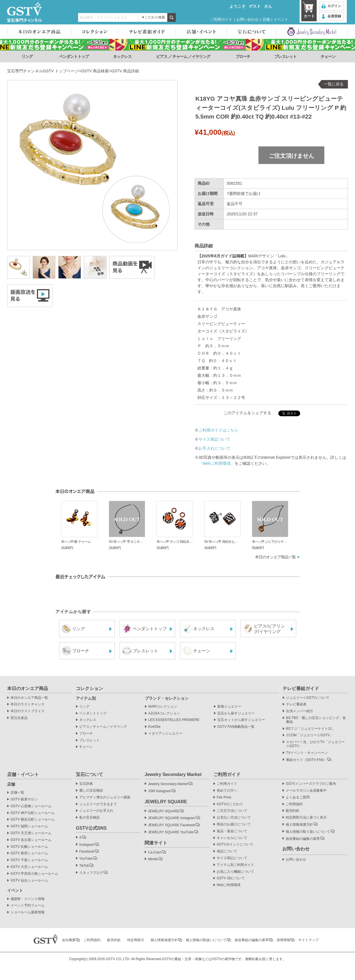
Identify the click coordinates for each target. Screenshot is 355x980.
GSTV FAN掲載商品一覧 (236, 727)
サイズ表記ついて (214, 439)
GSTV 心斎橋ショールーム (31, 806)
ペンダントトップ (74, 56)
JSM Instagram (159, 791)
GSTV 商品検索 (95, 71)
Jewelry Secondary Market (168, 784)
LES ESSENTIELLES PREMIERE (174, 720)
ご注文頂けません (291, 156)
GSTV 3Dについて (231, 878)
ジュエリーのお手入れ (96, 811)
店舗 (266, 19)
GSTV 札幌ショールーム (29, 847)
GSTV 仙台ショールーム (29, 881)
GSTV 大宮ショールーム (29, 867)
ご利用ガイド (221, 19)
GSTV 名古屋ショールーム (31, 840)
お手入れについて (214, 448)
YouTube (86, 859)
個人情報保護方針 (299, 825)
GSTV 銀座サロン (24, 799)
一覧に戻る (334, 84)
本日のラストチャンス (28, 704)
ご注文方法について (232, 811)
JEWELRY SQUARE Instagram (172, 818)
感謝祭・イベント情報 (28, 899)
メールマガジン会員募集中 (306, 791)
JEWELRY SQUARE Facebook (172, 825)
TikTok (84, 866)
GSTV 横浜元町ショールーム (33, 820)
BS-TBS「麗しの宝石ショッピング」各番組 (316, 720)
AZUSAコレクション (164, 713)
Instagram (87, 845)
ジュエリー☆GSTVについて (308, 698)
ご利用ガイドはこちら (218, 430)
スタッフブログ (91, 873)
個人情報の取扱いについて (206, 940)
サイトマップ (308, 940)
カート (309, 11)
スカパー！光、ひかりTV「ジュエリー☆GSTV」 (315, 744)
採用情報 (283, 940)
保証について (227, 851)
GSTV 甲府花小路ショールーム (34, 874)
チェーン (328, 56)
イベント (281, 19)
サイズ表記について (232, 858)
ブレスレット (285, 56)
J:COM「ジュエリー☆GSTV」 (310, 735)
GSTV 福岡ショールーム (29, 826)
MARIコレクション (163, 707)
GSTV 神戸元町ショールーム (33, 813)
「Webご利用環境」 (217, 463)
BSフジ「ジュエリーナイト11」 (311, 729)
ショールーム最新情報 (28, 912)
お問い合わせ (247, 19)
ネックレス (122, 56)
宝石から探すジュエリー (236, 713)
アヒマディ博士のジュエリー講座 (105, 797)
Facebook (87, 851)
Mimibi (153, 859)
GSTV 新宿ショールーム (29, 853)
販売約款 (293, 811)
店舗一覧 (17, 793)
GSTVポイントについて (235, 845)
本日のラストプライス (28, 711)
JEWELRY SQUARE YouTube (171, 832)
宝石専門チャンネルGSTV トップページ (43, 71)
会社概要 (69, 940)
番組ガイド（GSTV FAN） (306, 760)
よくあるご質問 (298, 797)
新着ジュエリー (229, 707)
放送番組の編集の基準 (303, 839)
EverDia (154, 727)
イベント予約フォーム (28, 906)
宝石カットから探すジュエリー (241, 720)
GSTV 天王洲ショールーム (31, 833)
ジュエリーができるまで (98, 804)
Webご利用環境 (229, 885)
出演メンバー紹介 (300, 711)
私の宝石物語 (89, 818)
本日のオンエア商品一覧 (275, 557)
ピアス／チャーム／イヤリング (103, 727)
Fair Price (224, 797)
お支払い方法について (234, 818)
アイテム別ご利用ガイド (235, 865)
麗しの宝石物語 (91, 791)
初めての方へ (227, 791)
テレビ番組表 (296, 704)
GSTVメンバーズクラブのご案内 (311, 784)
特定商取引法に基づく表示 (306, 818)
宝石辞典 (86, 784)
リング (27, 56)
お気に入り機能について (235, 872)
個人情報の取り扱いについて (308, 832)
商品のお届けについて (234, 824)
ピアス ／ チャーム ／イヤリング (183, 56)
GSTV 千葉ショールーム (29, 860)
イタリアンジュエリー (165, 734)
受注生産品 (19, 718)
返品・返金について (232, 831)
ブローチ (243, 56)
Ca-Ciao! (155, 852)
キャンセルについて (232, 838)
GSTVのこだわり (230, 804)
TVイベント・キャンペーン (307, 753)
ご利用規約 (294, 804)
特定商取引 (136, 940)
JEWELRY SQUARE (164, 811)
